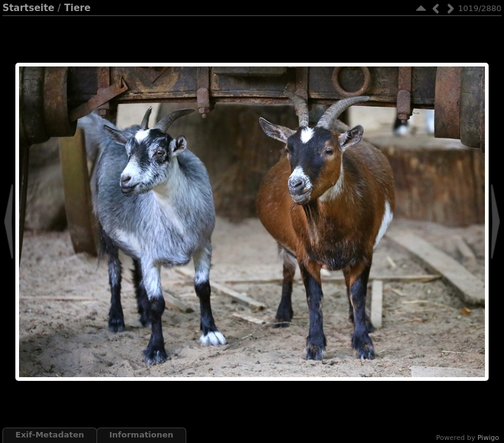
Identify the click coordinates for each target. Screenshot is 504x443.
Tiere (77, 8)
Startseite (28, 8)
